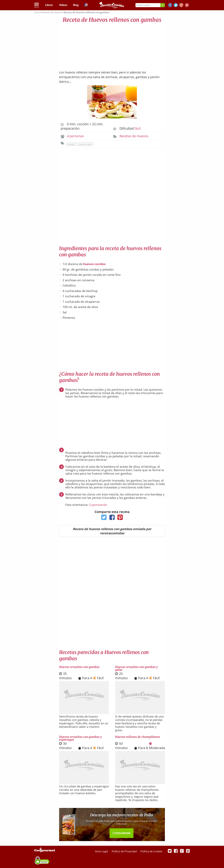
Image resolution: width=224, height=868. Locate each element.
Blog (76, 5)
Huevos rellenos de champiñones (138, 737)
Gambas (71, 144)
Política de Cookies (151, 851)
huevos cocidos (94, 264)
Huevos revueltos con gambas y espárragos (80, 738)
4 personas (75, 136)
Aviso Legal (102, 851)
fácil (138, 128)
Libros (49, 5)
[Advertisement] (112, 45)
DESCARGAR (121, 833)
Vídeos (63, 5)
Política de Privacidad (125, 851)
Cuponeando (98, 505)
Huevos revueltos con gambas (79, 667)
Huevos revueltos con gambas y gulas (136, 668)
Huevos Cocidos (85, 144)
